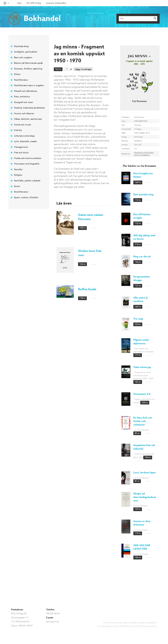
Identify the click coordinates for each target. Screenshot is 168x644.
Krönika (18, 130)
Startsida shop (21, 46)
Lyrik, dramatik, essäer (25, 142)
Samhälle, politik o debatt (27, 181)
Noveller (18, 169)
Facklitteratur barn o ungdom (29, 86)
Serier (17, 186)
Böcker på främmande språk (28, 63)
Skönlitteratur (21, 192)
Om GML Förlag (34, 3)
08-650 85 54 (53, 614)
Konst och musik (22, 125)
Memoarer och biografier (27, 164)
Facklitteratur (21, 80)
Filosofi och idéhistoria (25, 91)
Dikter (17, 74)
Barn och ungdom (23, 57)
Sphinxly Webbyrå (120, 626)
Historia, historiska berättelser (29, 108)
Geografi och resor (23, 102)
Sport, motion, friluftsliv (26, 197)
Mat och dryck (21, 153)
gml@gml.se (53, 622)
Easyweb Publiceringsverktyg (145, 626)
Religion (18, 175)
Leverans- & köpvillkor (56, 3)
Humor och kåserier (24, 113)
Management (21, 147)
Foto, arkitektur (22, 97)
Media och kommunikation (28, 158)
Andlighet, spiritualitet (25, 52)
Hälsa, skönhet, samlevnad (28, 119)
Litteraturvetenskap (24, 136)
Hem (19, 3)
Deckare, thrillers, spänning (28, 69)
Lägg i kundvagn (83, 69)
